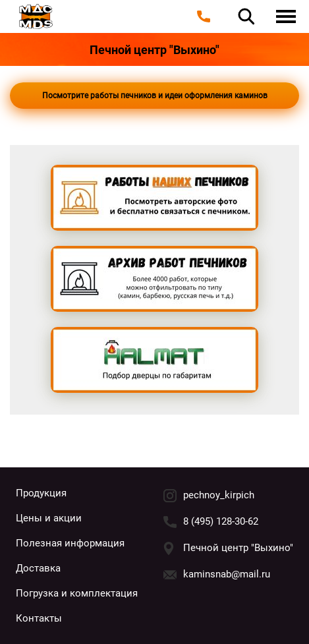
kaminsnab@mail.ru (227, 574)
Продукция (41, 493)
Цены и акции (49, 518)
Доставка (38, 568)
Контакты (39, 618)
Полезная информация (70, 543)
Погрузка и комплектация (77, 593)
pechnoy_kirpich (219, 495)
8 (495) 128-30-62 (221, 521)
